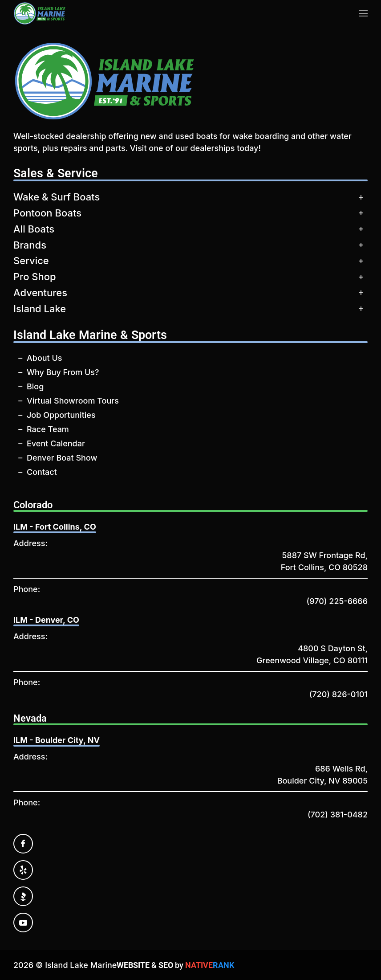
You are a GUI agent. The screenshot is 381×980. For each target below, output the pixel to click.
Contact (42, 472)
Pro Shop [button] (35, 277)
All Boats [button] (34, 229)
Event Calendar (56, 443)
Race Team (48, 429)
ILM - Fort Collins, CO (55, 527)
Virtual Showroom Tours (73, 401)
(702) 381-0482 (338, 815)
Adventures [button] (40, 293)
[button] (363, 13)
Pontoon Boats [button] (47, 213)
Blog (35, 386)
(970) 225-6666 (337, 601)
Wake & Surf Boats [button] (57, 197)
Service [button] (31, 261)
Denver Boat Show (62, 458)
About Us (45, 358)
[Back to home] (40, 13)
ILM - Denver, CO (46, 620)
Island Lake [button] (40, 309)
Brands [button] (30, 245)
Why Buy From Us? (63, 372)
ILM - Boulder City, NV (57, 740)
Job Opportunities (61, 415)
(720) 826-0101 (338, 694)
